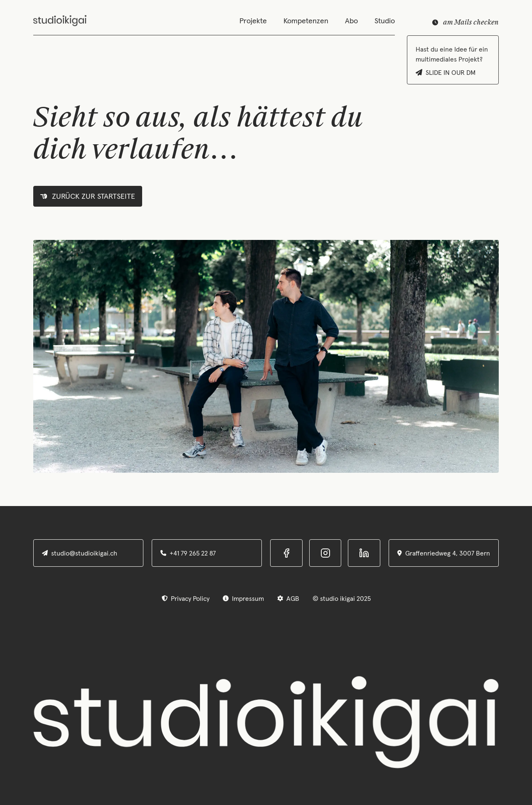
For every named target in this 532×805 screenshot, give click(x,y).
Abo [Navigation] (351, 21)
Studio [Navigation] (385, 21)
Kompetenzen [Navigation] (306, 21)
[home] (60, 21)
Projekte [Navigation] (253, 21)
